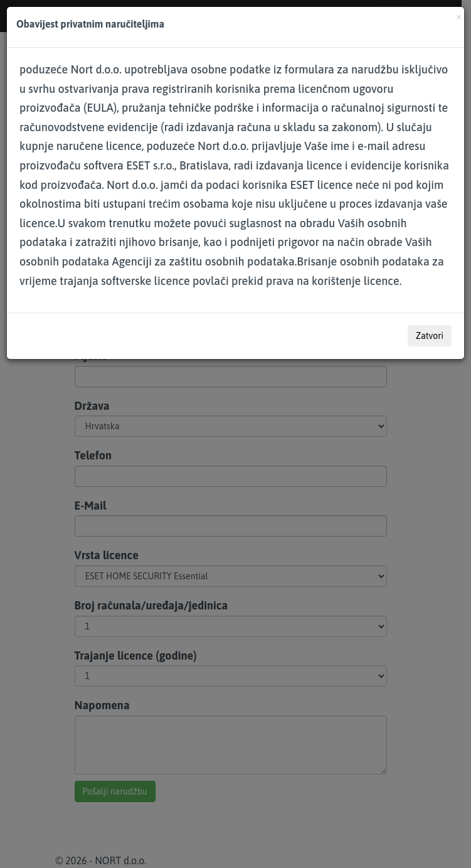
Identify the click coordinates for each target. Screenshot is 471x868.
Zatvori (430, 336)
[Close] (459, 16)
